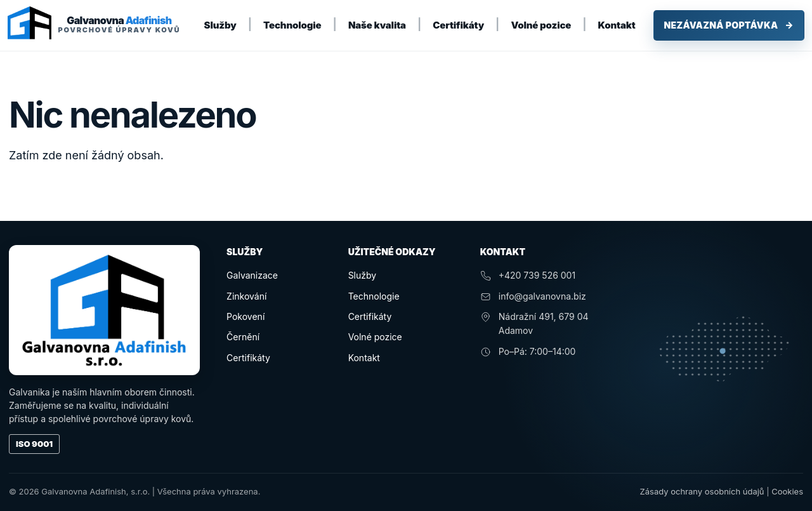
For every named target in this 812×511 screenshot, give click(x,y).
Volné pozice (541, 25)
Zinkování (246, 296)
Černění (243, 337)
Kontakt (617, 25)
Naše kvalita (377, 25)
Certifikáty (458, 25)
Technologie (292, 25)
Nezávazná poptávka (729, 25)
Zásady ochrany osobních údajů (702, 491)
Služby (220, 25)
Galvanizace (252, 275)
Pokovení (246, 316)
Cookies (787, 491)
